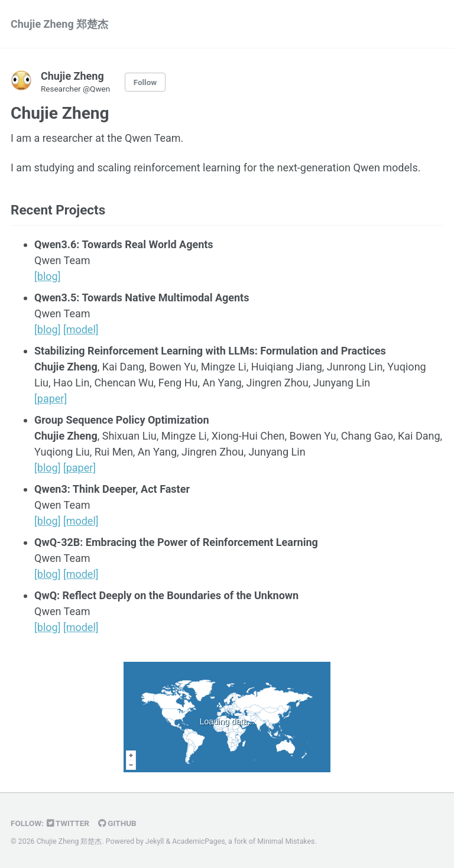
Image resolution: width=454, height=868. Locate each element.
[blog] (47, 276)
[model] (81, 329)
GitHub (117, 823)
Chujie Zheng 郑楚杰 (59, 24)
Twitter (68, 823)
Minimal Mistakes (286, 841)
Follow (145, 82)
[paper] (51, 399)
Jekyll (155, 841)
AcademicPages (198, 841)
